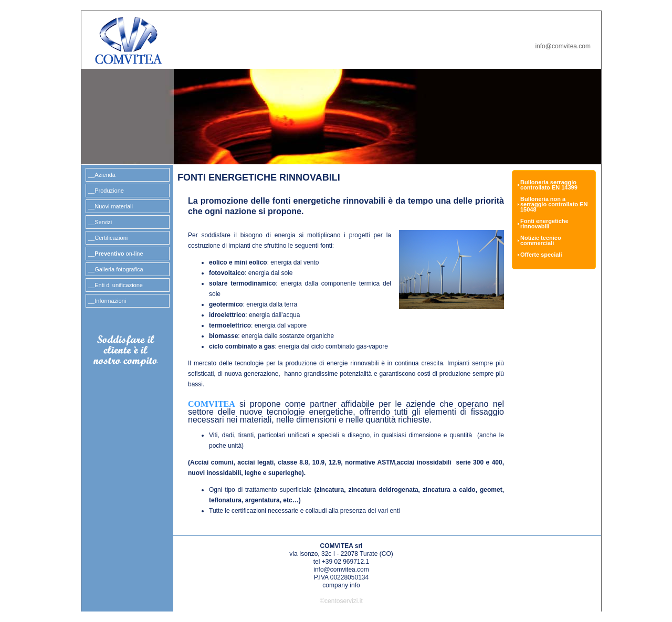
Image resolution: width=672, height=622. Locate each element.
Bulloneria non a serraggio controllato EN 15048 (554, 204)
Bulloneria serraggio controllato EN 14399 (549, 185)
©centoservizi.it (341, 601)
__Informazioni (107, 301)
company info (341, 585)
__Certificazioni (108, 238)
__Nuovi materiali (111, 206)
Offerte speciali (541, 255)
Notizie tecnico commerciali (541, 241)
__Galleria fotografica (116, 269)
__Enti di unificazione (115, 285)
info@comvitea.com (563, 46)
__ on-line (116, 254)
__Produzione (106, 191)
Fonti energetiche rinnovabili (544, 224)
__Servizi (100, 222)
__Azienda (102, 175)
